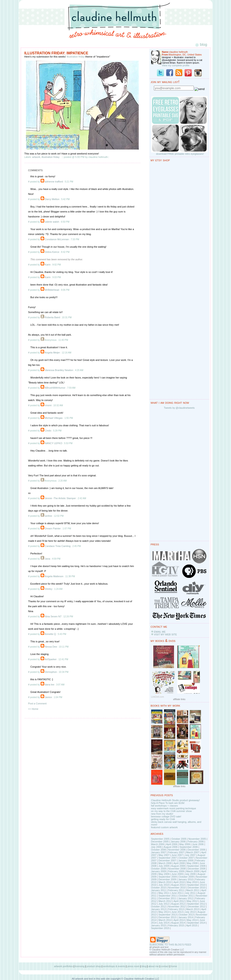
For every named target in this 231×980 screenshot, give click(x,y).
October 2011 (186, 896)
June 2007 (177, 855)
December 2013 (167, 917)
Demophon (51, 672)
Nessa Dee (51, 647)
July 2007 (190, 855)
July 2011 (190, 893)
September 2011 (168, 896)
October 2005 (179, 839)
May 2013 (164, 912)
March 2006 (158, 844)
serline (48, 516)
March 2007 (193, 852)
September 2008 (196, 866)
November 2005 (197, 839)
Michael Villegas (54, 418)
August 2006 (171, 847)
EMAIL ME (160, 632)
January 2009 (159, 871)
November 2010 (177, 888)
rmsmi (48, 405)
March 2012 (165, 901)
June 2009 (177, 874)
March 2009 (193, 871)
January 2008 (186, 860)
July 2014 (164, 923)
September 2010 (196, 885)
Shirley (49, 589)
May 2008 (192, 863)
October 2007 (186, 858)
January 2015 (159, 925)
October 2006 (159, 850)
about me (154, 966)
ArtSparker (51, 659)
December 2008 (196, 869)
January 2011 (159, 890)
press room (133, 966)
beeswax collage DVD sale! (166, 816)
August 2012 (178, 904)
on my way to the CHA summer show (171, 811)
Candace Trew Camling (58, 546)
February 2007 (176, 852)
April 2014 (179, 920)
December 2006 (196, 850)
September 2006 (189, 847)
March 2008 (165, 863)
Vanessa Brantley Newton (59, 370)
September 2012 (196, 904)
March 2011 (193, 890)
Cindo (48, 431)
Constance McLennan (57, 239)
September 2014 (196, 923)
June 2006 (198, 844)
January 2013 (159, 909)
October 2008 (159, 869)
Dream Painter (53, 528)
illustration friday (76, 57)
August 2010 (178, 885)
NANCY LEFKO (53, 443)
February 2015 (176, 925)
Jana (47, 559)
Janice (48, 697)
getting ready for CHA (163, 819)
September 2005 (160, 839)
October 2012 (159, 906)
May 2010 (192, 882)
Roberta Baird (52, 317)
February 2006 (196, 842)
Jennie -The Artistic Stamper (60, 498)
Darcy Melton (52, 199)
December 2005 (160, 842)
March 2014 (165, 920)
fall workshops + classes (165, 806)
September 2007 (168, 858)
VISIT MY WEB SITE (165, 634)
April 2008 (179, 863)
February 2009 (176, 871)
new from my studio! (162, 814)
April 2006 (172, 844)
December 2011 (167, 898)
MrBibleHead (52, 290)
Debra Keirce (52, 252)
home (174, 966)
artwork (36, 157)
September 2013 (168, 915)
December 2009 (167, 879)
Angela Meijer (52, 353)
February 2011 (176, 890)
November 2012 (177, 906)
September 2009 (168, 877)
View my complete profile (176, 65)
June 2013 (177, 912)
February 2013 (176, 909)
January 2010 (186, 879)
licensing (80, 966)
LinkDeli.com (158, 697)
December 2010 (196, 888)
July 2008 (164, 866)
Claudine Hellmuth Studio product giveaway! (176, 800)
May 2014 (192, 920)
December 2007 (167, 860)
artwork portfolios (63, 966)
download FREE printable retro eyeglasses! (180, 154)
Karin (48, 265)
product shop (94, 966)
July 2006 (156, 847)
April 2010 (179, 882)
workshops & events (114, 966)
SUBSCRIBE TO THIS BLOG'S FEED (170, 945)
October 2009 (186, 877)
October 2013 (186, 915)
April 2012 (179, 901)
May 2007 (164, 855)
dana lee (49, 685)
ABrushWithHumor (55, 388)
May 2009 (164, 874)
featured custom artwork (164, 827)
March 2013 (193, 909)
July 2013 (190, 912)
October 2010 (159, 888)
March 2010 (165, 882)
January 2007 (159, 852)
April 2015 (192, 925)
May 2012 (192, 901)
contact (165, 966)
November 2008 (177, 869)
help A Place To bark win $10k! (168, 803)
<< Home (33, 709)
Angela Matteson (54, 576)
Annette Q (50, 634)
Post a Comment (37, 703)
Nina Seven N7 (53, 616)
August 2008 (178, 866)
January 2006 (178, 842)
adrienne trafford (54, 182)
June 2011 (177, 893)
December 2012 (196, 906)
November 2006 (177, 850)
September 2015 (160, 928)
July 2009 (190, 874)
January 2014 (186, 917)
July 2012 (164, 904)
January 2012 (186, 898)
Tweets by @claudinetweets (179, 408)
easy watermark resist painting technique (174, 808)
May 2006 (185, 844)
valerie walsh (52, 222)
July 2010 (164, 885)
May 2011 (164, 893)
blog (144, 966)
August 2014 (178, 923)
